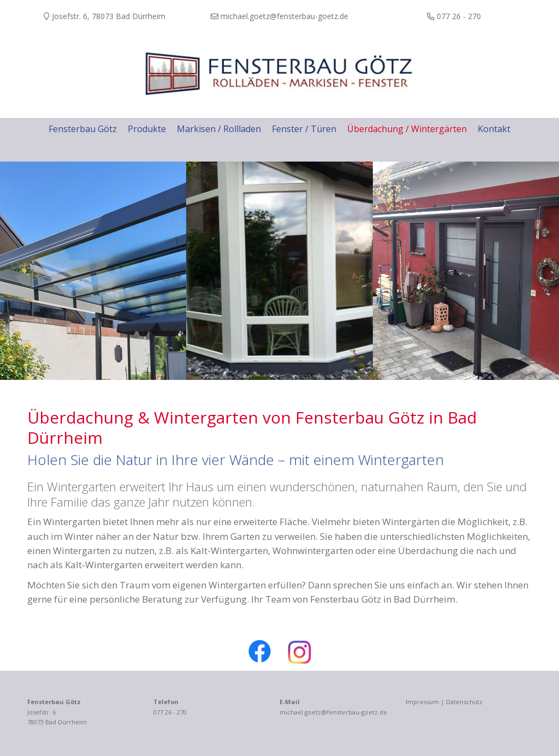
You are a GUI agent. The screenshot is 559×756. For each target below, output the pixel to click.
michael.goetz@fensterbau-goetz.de (333, 712)
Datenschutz (464, 702)
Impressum (422, 702)
